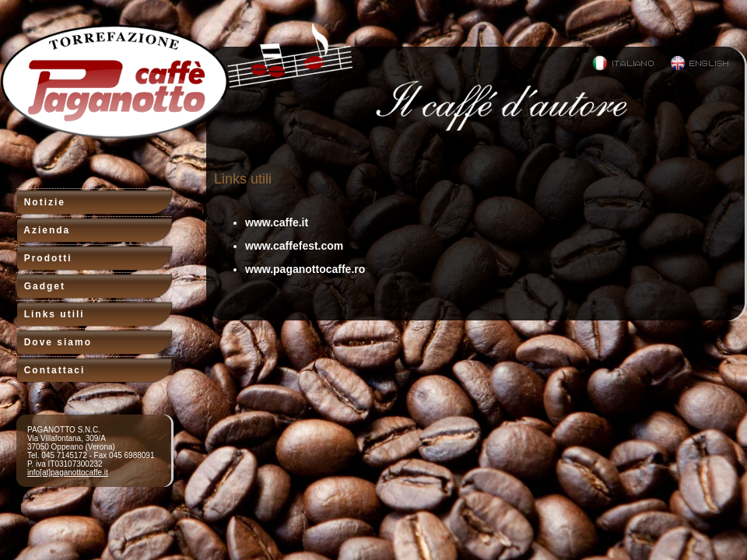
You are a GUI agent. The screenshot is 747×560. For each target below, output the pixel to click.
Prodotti (44, 258)
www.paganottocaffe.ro (305, 269)
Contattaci (50, 370)
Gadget (40, 286)
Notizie (40, 202)
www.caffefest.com (294, 246)
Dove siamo (54, 342)
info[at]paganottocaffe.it (68, 472)
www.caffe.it (277, 222)
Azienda (43, 230)
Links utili (50, 314)
